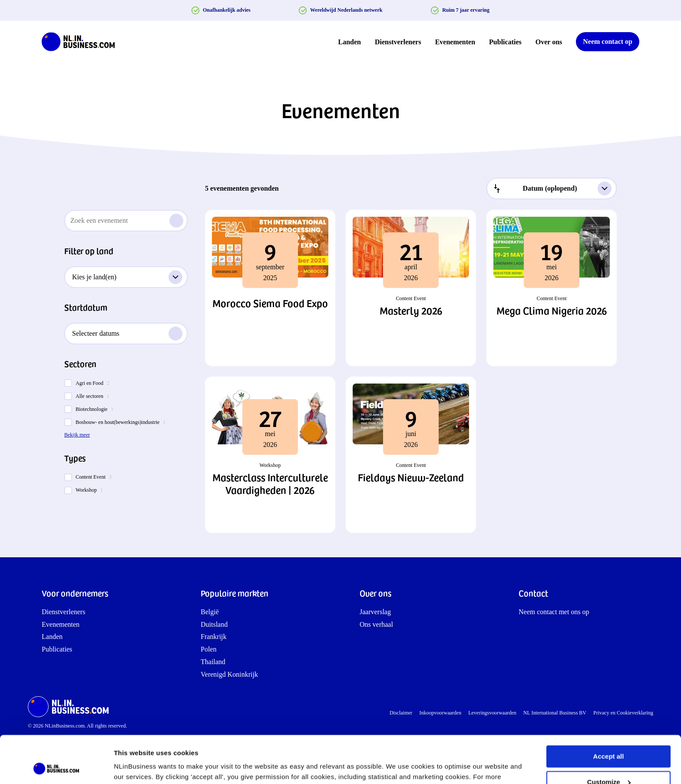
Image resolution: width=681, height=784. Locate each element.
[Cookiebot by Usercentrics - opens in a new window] (56, 767)
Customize (609, 737)
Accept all (609, 712)
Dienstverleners (398, 42)
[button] (270, 288)
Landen (350, 42)
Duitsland (214, 624)
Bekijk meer (77, 435)
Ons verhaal (376, 624)
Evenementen (455, 42)
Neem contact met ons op (554, 612)
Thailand (213, 662)
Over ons (549, 42)
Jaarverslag (375, 612)
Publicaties (505, 42)
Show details (134, 767)
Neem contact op (608, 41)
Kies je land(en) (127, 277)
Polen (208, 649)
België (210, 612)
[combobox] (552, 189)
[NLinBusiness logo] (82, 42)
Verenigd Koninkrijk (229, 674)
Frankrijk (214, 637)
